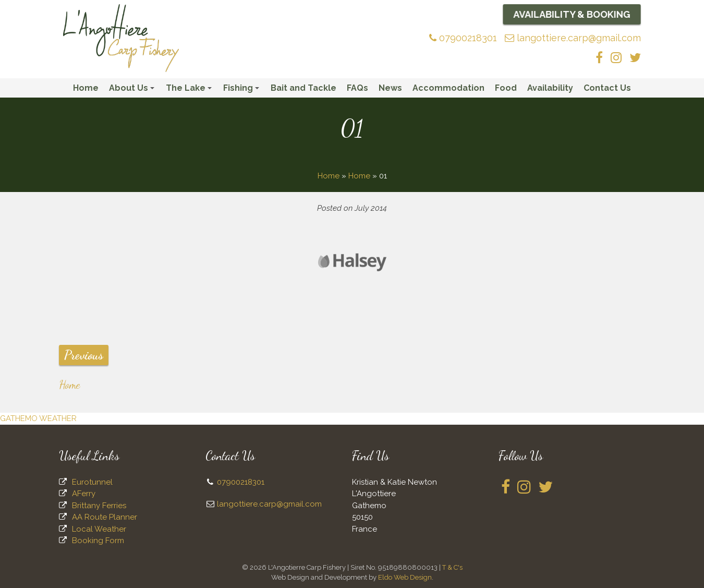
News (390, 88)
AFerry (84, 494)
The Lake (190, 90)
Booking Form (98, 541)
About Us (133, 90)
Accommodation (448, 88)
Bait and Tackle (304, 88)
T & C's (452, 567)
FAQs (357, 88)
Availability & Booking (572, 14)
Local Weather (99, 529)
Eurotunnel (92, 482)
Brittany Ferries (99, 506)
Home (86, 88)
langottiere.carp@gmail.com (573, 38)
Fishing (243, 90)
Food (506, 88)
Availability (550, 88)
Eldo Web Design (405, 577)
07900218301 (463, 38)
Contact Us (607, 88)
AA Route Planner (105, 517)
